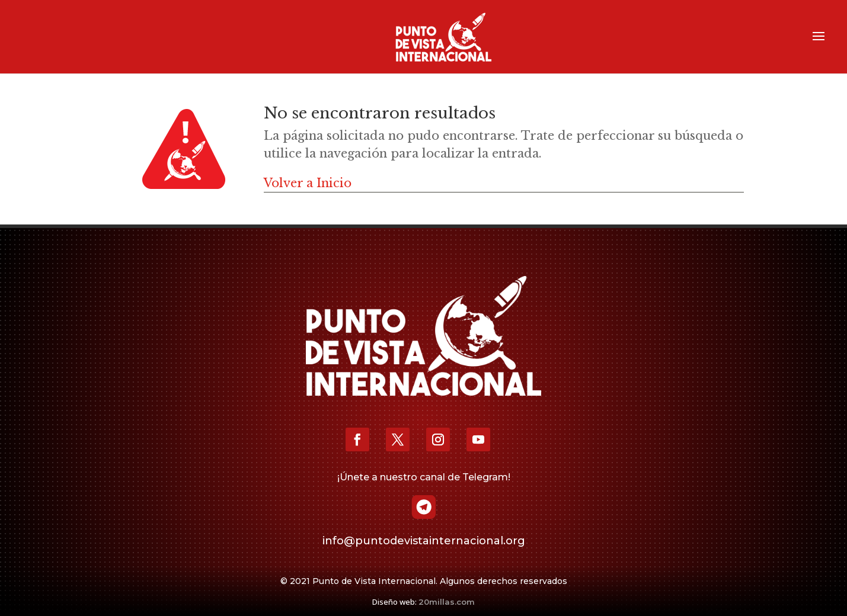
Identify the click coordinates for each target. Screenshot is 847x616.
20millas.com (447, 602)
